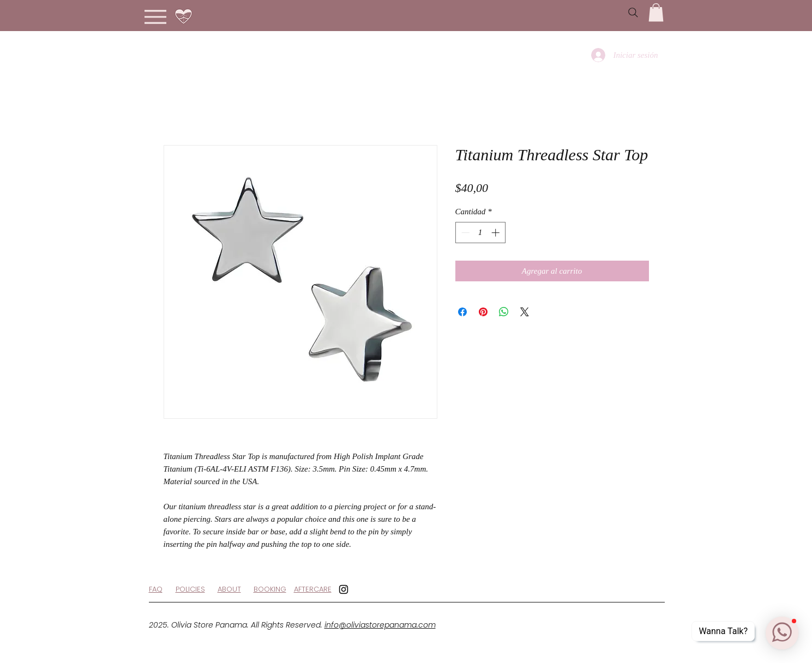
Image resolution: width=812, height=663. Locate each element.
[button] (656, 12)
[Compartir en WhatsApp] (504, 312)
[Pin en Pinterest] (483, 312)
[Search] (633, 13)
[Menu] (156, 17)
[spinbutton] (480, 233)
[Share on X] (525, 312)
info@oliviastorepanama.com (380, 625)
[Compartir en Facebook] (462, 312)
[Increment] (497, 233)
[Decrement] (464, 233)
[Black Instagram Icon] (344, 589)
